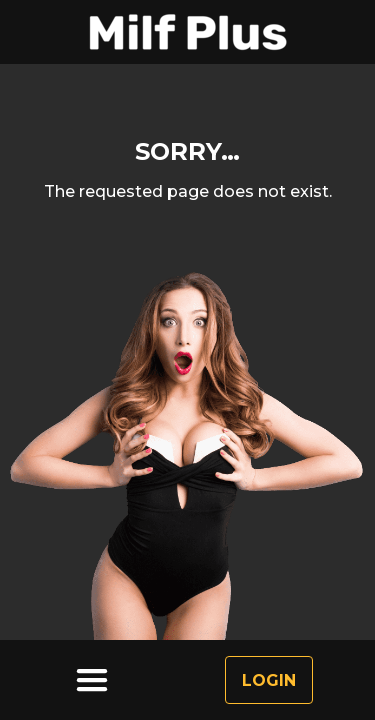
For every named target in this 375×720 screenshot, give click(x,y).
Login (269, 680)
